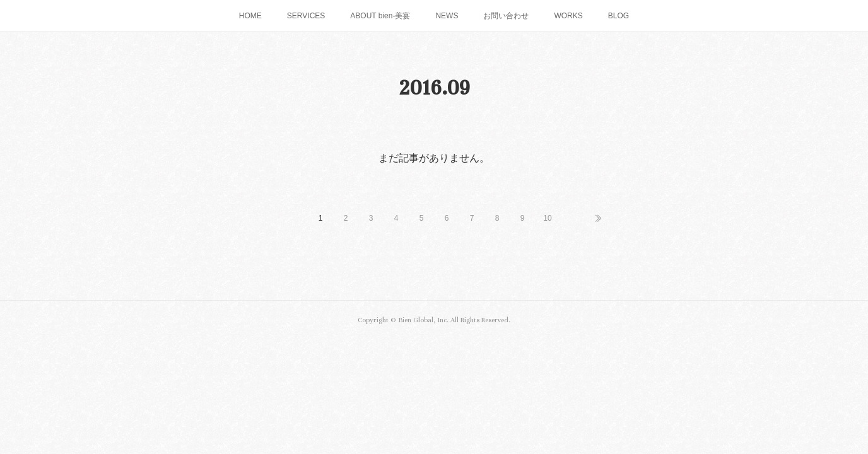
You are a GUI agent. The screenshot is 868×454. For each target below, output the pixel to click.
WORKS (568, 16)
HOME (250, 16)
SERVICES (306, 16)
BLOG (619, 16)
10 (547, 218)
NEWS (447, 16)
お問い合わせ (506, 16)
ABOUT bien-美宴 (380, 16)
